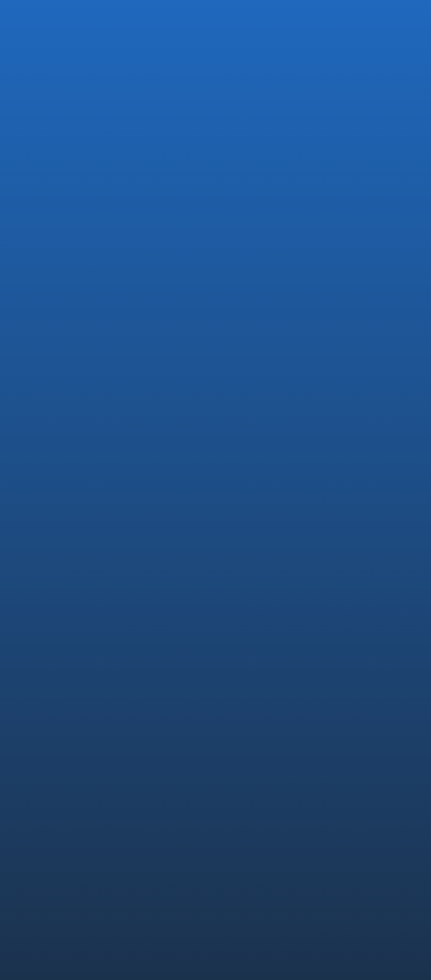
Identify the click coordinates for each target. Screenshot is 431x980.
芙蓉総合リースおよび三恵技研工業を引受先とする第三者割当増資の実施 (217, 431)
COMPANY (238, 757)
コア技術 (336, 769)
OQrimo (235, 860)
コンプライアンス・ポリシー (252, 931)
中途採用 (336, 841)
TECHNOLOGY (345, 757)
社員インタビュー (345, 860)
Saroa (232, 870)
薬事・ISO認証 (342, 788)
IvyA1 (231, 850)
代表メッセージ (243, 769)
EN (405, 12)
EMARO (234, 841)
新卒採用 (336, 850)
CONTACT (338, 896)
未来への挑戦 (341, 798)
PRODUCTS (240, 829)
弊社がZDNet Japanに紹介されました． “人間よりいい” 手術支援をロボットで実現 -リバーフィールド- (88, 435)
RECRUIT (336, 829)
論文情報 (336, 807)
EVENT (62, 261)
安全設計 (336, 778)
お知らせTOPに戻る (59, 470)
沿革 (231, 778)
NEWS (331, 877)
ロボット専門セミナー (186, 339)
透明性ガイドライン (315, 931)
